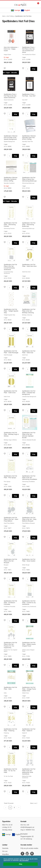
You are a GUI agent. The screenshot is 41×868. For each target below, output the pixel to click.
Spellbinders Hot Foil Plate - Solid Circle (10, 392)
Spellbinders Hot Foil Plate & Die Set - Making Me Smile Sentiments (29, 771)
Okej (20, 864)
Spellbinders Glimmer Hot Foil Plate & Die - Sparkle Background (11, 138)
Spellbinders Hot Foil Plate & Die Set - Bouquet (10, 561)
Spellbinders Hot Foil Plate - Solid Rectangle (11, 352)
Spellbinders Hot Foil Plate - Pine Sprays (10, 477)
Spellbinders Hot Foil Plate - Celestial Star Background (29, 393)
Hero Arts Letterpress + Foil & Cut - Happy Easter (11, 49)
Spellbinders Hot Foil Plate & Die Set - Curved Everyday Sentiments (10, 267)
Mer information (24, 860)
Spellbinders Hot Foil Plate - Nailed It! (29, 730)
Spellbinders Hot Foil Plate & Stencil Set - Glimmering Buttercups (29, 179)
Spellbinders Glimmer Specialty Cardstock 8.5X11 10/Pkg (11, 179)
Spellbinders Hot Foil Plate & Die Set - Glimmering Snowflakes (30, 478)
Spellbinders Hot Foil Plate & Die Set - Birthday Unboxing (29, 311)
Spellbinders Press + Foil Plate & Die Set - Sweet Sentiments (10, 96)
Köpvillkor (6, 854)
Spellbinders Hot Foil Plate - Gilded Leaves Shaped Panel (29, 644)
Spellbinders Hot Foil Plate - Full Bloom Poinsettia (10, 603)
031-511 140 (25, 825)
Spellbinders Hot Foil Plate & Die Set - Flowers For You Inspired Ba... (10, 645)
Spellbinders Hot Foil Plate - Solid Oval (29, 352)
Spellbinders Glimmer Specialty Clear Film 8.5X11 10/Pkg (29, 138)
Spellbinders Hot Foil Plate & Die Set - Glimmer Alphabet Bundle (29, 435)
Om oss (5, 851)
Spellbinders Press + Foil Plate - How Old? (29, 95)
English (25, 10)
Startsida (5, 848)
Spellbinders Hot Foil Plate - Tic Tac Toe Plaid (10, 771)
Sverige (16, 10)
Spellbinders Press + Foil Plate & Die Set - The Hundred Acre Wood (29, 50)
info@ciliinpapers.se (27, 827)
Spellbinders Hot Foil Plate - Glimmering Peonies (10, 225)
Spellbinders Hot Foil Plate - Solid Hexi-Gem (29, 265)
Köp (34, 69)
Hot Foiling (10, 16)
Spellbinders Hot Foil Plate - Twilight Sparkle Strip (11, 311)
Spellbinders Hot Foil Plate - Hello (10, 688)
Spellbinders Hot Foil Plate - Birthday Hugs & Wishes (11, 434)
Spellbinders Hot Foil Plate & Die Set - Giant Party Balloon (11, 519)
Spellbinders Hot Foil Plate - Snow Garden (29, 560)
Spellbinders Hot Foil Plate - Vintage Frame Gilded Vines (29, 689)
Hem (4, 16)
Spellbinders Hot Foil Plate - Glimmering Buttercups (29, 225)
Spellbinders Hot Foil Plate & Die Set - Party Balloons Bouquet (29, 519)
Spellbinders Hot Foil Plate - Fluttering (10, 730)
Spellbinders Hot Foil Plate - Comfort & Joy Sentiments (29, 603)
